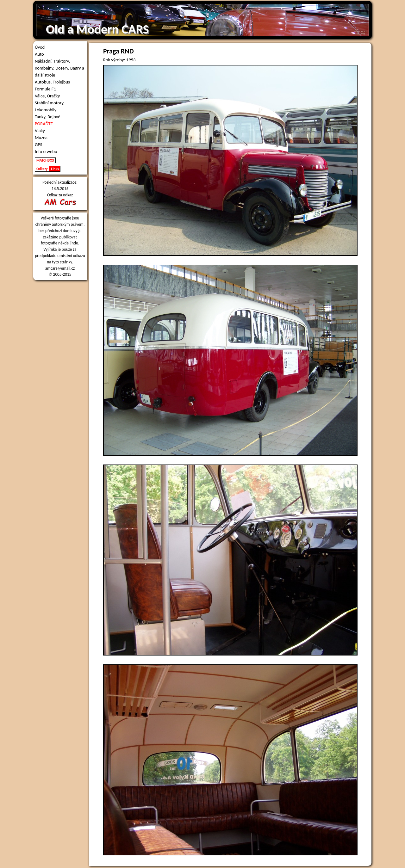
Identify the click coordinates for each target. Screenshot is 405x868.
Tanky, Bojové (48, 117)
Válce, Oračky (47, 96)
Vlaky (40, 131)
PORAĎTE (44, 124)
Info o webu (46, 151)
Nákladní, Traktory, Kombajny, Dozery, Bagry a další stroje (59, 68)
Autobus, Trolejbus (52, 82)
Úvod (40, 47)
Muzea (41, 138)
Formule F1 (45, 89)
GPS (39, 145)
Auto (39, 54)
